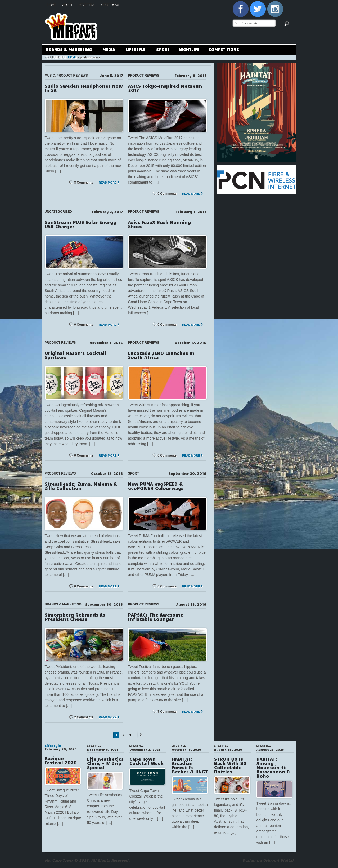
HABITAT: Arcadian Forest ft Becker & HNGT (190, 765)
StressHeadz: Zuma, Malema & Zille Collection (81, 486)
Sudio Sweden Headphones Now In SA (84, 88)
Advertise (87, 5)
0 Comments (167, 194)
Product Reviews (72, 76)
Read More (108, 183)
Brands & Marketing (69, 50)
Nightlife (189, 49)
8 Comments (84, 183)
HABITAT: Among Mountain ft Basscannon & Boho (273, 767)
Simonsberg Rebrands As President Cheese (75, 617)
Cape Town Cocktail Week (147, 761)
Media (109, 50)
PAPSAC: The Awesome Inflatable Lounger (156, 617)
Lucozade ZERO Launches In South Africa (161, 355)
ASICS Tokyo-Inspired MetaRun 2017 (165, 88)
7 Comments (167, 712)
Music (50, 76)
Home (52, 5)
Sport (163, 49)
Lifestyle (136, 50)
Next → (140, 735)
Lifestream (110, 5)
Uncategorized (58, 212)
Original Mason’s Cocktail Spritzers (75, 355)
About (67, 5)
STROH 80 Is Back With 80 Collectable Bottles (230, 765)
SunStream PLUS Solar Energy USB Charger (80, 224)
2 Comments (84, 717)
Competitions (224, 49)
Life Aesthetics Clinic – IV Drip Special (105, 763)
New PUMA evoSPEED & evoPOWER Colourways (156, 486)
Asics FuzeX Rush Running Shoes (159, 224)
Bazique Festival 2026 (61, 760)
